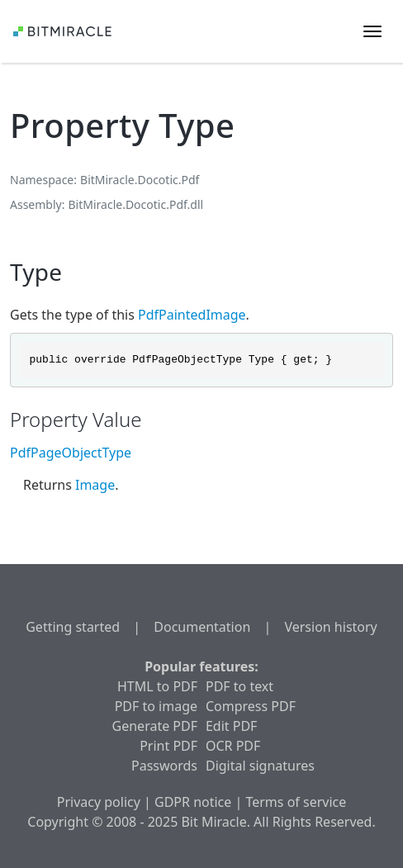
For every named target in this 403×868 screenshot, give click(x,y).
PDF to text (239, 686)
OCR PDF (233, 746)
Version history (330, 627)
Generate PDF (155, 726)
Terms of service (296, 802)
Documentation (202, 627)
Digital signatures (260, 766)
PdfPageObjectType (71, 453)
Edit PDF (231, 726)
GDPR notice (193, 802)
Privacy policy (99, 802)
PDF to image (156, 706)
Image (95, 485)
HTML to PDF (157, 686)
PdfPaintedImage (192, 315)
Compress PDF (251, 706)
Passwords (164, 766)
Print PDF (168, 746)
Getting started (73, 627)
